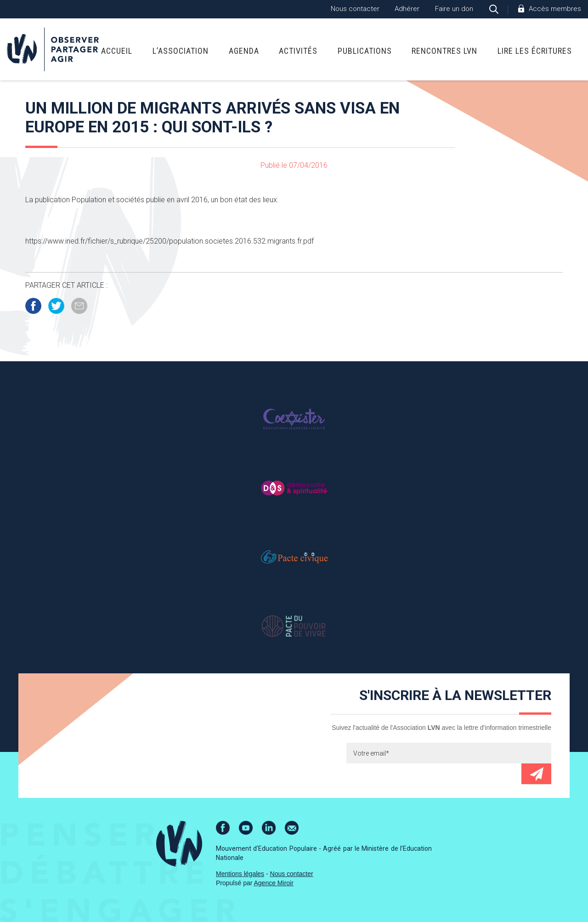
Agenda (244, 51)
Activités (298, 51)
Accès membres (555, 9)
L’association (181, 51)
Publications (365, 51)
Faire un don (454, 9)
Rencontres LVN (444, 51)
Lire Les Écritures (535, 51)
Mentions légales (240, 874)
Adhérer (407, 9)
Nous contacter (355, 9)
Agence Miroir (274, 883)
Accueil (117, 51)
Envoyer (536, 774)
